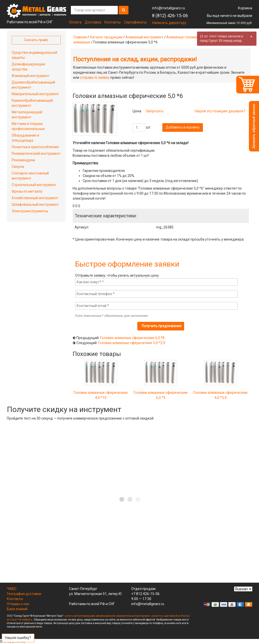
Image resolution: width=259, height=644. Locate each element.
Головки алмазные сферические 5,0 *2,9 (132, 343)
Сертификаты (135, 22)
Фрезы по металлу (27, 191)
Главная (80, 37)
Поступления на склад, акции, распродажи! (135, 59)
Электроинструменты (30, 211)
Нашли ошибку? (18, 638)
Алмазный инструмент (144, 37)
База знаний (17, 609)
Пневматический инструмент (36, 153)
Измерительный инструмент (35, 94)
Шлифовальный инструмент (35, 204)
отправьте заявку (95, 78)
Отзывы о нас (18, 604)
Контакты (113, 22)
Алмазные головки (182, 37)
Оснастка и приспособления (35, 147)
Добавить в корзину (183, 127)
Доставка (93, 22)
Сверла (18, 167)
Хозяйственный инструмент (35, 198)
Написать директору (169, 23)
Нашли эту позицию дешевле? (220, 111)
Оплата (75, 22)
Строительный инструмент (34, 185)
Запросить (155, 111)
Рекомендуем (23, 160)
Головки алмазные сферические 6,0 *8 (132, 338)
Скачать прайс (36, 40)
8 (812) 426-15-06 (170, 16)
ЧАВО (12, 589)
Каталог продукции (106, 37)
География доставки (24, 594)
